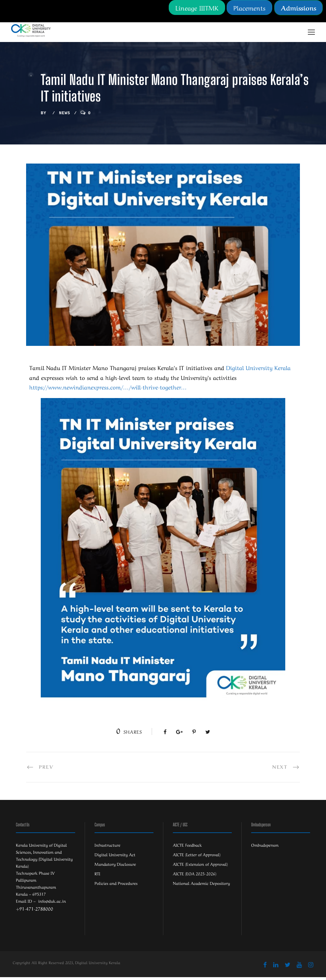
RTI (97, 876)
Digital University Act (115, 857)
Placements (249, 7)
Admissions (298, 7)
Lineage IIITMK (197, 7)
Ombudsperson (265, 847)
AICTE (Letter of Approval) (197, 857)
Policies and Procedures (116, 886)
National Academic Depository (201, 886)
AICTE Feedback (187, 847)
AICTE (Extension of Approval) (200, 867)
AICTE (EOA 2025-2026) (195, 876)
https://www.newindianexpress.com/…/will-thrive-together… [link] (108, 389)
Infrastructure (107, 847)
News (64, 116)
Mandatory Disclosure (115, 867)
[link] (258, 370)
